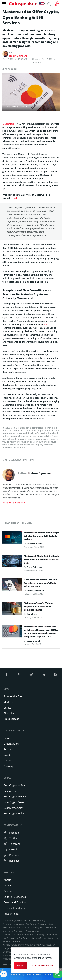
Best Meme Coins (14, 808)
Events (7, 755)
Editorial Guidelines (15, 897)
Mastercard (8, 124)
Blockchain (10, 713)
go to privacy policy (42, 965)
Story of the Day (13, 696)
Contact (8, 885)
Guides (8, 760)
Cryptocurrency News (15, 460)
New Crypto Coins (14, 802)
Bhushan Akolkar (35, 544)
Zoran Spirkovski (35, 567)
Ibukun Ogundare (18, 56)
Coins (7, 738)
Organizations (12, 744)
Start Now (57, 974)
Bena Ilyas (32, 614)
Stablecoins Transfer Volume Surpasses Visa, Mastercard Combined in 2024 (39, 606)
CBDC (47, 324)
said (15, 198)
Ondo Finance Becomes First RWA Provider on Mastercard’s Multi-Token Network (41, 583)
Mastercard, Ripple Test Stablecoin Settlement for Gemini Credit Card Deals (42, 560)
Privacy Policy (11, 914)
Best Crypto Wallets (15, 813)
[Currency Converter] (56, 4)
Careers (8, 891)
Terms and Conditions (16, 902)
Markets (8, 702)
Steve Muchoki (34, 641)
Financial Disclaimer (15, 908)
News (32, 460)
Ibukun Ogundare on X (14, 503)
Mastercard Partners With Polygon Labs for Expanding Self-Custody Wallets (42, 536)
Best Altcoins (11, 791)
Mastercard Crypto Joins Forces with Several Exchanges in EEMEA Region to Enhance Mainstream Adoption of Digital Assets (41, 632)
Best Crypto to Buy (14, 785)
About (7, 880)
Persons (8, 749)
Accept (21, 965)
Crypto (7, 708)
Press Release (11, 719)
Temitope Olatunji (35, 591)
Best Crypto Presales (15, 796)
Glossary (9, 766)
